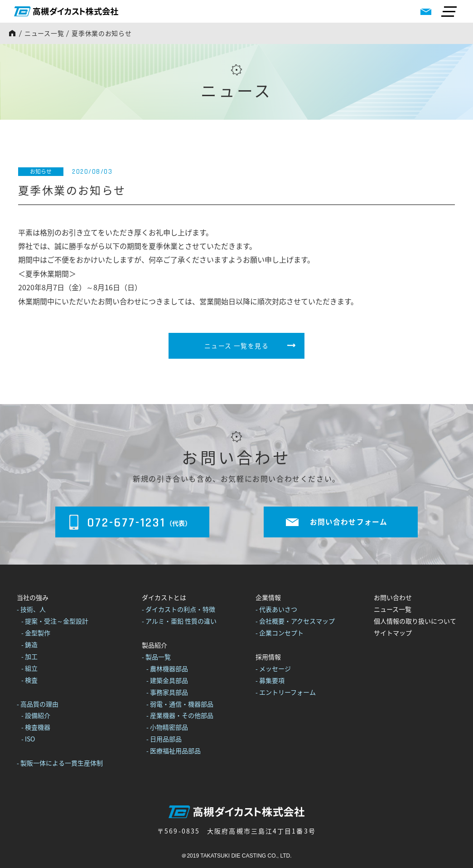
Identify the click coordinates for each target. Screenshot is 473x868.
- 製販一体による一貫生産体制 (60, 763)
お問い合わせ (393, 598)
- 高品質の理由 (38, 704)
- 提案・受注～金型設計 (55, 621)
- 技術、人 (31, 610)
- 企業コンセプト (280, 633)
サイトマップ (393, 633)
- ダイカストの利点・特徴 (179, 610)
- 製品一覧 (156, 657)
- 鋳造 (29, 644)
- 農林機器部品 (167, 668)
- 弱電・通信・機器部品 (180, 704)
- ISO (28, 739)
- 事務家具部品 (167, 692)
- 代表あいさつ (276, 610)
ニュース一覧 (44, 33)
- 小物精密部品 (167, 727)
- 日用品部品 (164, 739)
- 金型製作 (36, 633)
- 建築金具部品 (167, 680)
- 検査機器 (36, 727)
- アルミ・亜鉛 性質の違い (179, 621)
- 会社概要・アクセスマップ (295, 621)
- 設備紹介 (36, 716)
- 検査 (29, 680)
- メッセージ (273, 668)
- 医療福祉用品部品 (174, 751)
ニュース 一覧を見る (236, 346)
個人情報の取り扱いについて (415, 621)
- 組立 (29, 668)
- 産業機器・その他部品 (180, 716)
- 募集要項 (270, 680)
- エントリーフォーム (286, 692)
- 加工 (29, 656)
